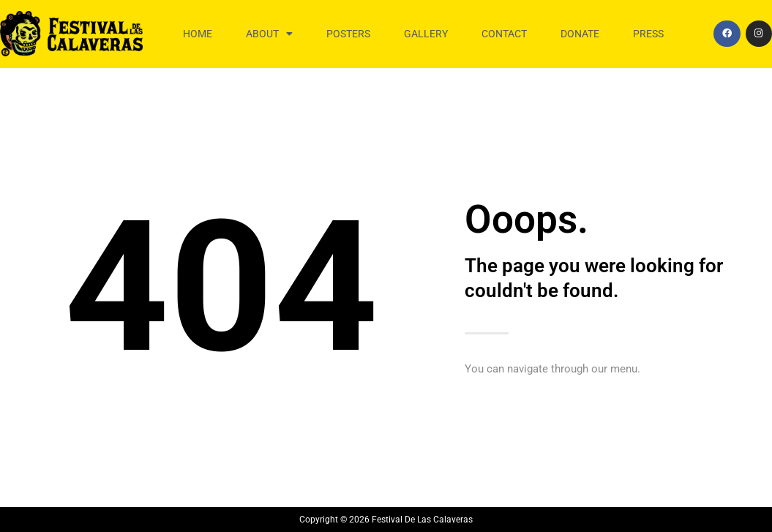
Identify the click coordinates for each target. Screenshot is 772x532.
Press (648, 34)
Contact (504, 34)
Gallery (426, 34)
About (269, 34)
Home (198, 34)
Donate (580, 34)
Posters (348, 34)
